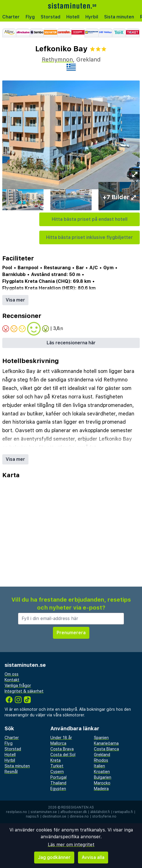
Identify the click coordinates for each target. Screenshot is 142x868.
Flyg (30, 17)
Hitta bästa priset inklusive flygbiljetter (89, 237)
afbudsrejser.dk (74, 812)
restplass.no (17, 812)
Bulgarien (103, 777)
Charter (11, 17)
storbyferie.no (104, 816)
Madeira (101, 789)
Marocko (102, 783)
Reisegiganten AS (78, 807)
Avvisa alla (93, 857)
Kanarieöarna (106, 743)
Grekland (102, 755)
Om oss (12, 674)
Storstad (51, 17)
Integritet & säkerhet (24, 691)
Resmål (11, 772)
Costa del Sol (63, 755)
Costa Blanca (106, 749)
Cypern (57, 772)
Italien (99, 766)
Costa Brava (62, 749)
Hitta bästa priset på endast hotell (90, 219)
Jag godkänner (54, 857)
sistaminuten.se (44, 812)
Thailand (58, 783)
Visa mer (15, 300)
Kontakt (12, 680)
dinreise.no (79, 816)
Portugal (58, 777)
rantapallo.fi (123, 812)
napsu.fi (32, 816)
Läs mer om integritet (71, 845)
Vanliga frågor (18, 686)
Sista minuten (119, 17)
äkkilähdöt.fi (100, 812)
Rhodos (101, 760)
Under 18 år (61, 738)
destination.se (54, 816)
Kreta (55, 760)
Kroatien (102, 772)
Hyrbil (92, 17)
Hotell (73, 17)
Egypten (58, 789)
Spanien (101, 738)
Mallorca (58, 743)
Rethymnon (57, 60)
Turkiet (57, 766)
